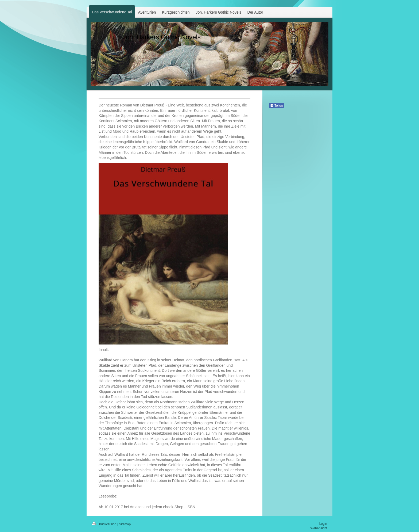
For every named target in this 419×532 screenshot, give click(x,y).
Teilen (276, 106)
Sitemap (125, 524)
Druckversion (105, 524)
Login (323, 524)
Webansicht (319, 528)
